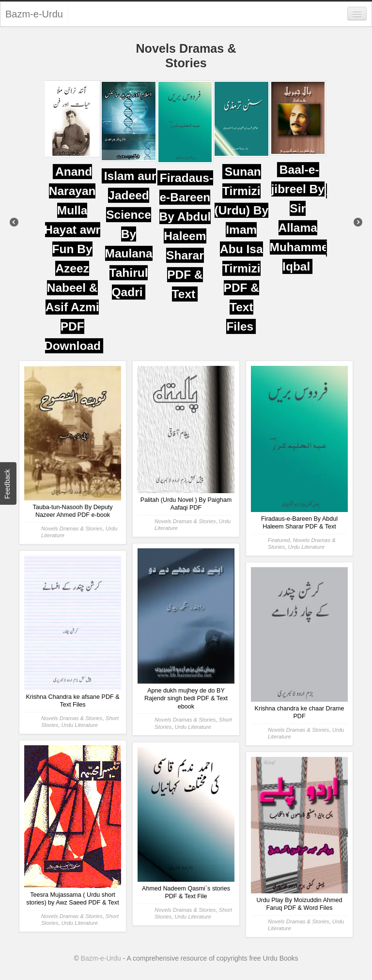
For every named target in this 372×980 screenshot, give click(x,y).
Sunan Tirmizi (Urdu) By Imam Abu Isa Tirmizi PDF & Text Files (242, 249)
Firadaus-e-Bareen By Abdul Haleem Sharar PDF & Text (187, 236)
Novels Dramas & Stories (72, 528)
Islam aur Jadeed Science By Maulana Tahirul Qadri (131, 234)
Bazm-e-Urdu (34, 14)
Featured (279, 540)
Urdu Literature (307, 547)
